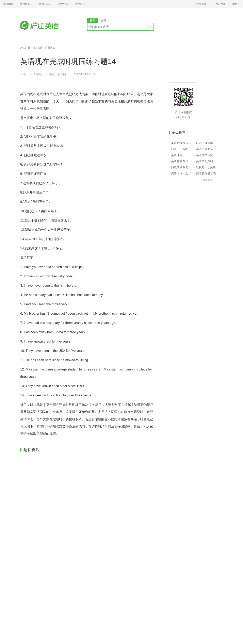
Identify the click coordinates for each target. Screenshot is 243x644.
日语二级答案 (205, 143)
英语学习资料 (205, 161)
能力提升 (38, 48)
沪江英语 (25, 48)
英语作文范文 (205, 155)
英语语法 (50, 48)
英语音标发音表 (206, 173)
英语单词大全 (205, 149)
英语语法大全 (180, 173)
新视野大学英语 (206, 167)
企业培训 (80, 4)
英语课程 (177, 155)
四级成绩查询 (180, 167)
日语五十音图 (180, 149)
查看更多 (208, 180)
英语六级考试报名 (182, 143)
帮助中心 (63, 4)
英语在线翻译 (180, 161)
